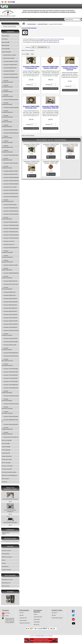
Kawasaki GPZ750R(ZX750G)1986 (7, 142)
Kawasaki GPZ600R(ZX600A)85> (10, 133)
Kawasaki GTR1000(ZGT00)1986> (7, 167)
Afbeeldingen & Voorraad (7, 580)
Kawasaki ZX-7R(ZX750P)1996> (10, 381)
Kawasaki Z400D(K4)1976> (9, 295)
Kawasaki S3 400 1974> (8, 244)
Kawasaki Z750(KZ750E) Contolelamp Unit (31, 67)
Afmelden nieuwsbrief (6, 570)
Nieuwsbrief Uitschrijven (25, 623)
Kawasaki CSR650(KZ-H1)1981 (10, 61)
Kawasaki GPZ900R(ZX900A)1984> (7, 146)
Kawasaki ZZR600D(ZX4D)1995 (10, 424)
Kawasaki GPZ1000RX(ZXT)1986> (7, 91)
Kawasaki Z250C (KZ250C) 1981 (10, 284)
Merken (13, 20)
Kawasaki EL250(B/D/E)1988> (9, 65)
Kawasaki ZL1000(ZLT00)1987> (10, 338)
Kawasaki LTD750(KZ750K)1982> (10, 238)
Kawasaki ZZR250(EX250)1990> (10, 416)
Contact (3, 560)
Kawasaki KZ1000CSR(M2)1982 (10, 190)
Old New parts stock (7, 459)
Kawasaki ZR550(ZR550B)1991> (10, 353)
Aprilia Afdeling (6, 42)
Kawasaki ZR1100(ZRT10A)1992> (7, 349)
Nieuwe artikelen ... (6, 479)
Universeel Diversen (7, 469)
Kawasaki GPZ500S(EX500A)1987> (7, 112)
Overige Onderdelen (7, 456)
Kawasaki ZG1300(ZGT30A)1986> (7, 334)
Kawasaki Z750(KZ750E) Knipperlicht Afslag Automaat (70, 68)
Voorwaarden (37, 622)
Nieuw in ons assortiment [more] (10, 488)
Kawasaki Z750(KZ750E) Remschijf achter (31, 107)
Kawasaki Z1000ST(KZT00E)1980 (7, 277)
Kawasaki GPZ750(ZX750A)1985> (7, 137)
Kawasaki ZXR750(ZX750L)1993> (10, 404)
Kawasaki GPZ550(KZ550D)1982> (7, 121)
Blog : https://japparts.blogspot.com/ (51, 42)
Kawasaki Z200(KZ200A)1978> (10, 281)
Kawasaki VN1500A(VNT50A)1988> (7, 252)
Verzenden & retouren (6, 551)
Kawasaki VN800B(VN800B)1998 (10, 273)
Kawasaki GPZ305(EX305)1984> (10, 100)
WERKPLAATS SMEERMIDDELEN (9, 475)
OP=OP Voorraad (6, 463)
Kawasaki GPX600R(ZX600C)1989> (7, 81)
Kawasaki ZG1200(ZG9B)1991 (10, 327)
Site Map (4, 563)
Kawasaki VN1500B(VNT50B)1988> (7, 256)
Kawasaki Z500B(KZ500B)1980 (10, 302)
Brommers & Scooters (7, 466)
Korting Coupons (23, 620)
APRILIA (10, 534)
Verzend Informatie (38, 617)
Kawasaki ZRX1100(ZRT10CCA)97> (7, 360)
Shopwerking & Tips (6, 583)
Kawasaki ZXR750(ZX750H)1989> (7, 400)
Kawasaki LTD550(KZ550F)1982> (10, 229)
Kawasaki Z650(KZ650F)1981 (9, 311)
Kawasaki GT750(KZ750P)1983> (10, 163)
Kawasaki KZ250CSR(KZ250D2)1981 (8, 201)
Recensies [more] (10, 538)
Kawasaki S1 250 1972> (8, 241)
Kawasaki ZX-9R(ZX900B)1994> (10, 385)
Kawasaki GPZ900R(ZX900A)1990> (7, 151)
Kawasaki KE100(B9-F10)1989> (10, 171)
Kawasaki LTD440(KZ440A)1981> (10, 214)
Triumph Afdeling (6, 450)
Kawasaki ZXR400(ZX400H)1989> (7, 392)
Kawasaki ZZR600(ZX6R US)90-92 (10, 420)
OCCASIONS (5, 39)
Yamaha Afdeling (6, 447)
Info (17, 20)
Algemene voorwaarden (7, 557)
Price (32, 54)
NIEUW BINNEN (5, 36)
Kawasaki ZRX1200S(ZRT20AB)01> (7, 365)
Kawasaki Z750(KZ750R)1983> (10, 318)
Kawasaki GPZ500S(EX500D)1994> (7, 116)
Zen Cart (51, 636)
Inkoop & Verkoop (6, 586)
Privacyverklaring (5, 554)
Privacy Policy (37, 619)
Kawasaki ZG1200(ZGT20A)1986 (10, 331)
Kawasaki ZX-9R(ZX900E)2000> (10, 388)
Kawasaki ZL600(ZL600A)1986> (10, 342)
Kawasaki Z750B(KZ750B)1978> (10, 324)
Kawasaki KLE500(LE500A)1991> (10, 181)
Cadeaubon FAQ (23, 618)
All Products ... (5, 482)
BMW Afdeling (5, 45)
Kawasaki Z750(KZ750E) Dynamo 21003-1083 (50, 67)
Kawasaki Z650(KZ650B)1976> (10, 308)
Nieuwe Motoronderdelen (57, 618)
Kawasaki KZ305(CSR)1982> (9, 205)
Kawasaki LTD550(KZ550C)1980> (10, 225)
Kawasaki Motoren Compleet (9, 55)
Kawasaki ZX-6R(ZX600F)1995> (10, 372)
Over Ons (26, 20)
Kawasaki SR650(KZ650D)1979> (10, 248)
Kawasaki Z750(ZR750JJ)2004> (10, 321)
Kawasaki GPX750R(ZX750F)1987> (7, 86)
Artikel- (27, 54)
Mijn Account (37, 625)
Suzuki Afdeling (6, 444)
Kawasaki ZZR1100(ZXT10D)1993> (7, 412)
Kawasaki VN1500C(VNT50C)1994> (7, 261)
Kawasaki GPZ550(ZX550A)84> (10, 130)
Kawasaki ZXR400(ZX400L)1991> (10, 396)
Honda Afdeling (6, 49)
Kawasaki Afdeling (31, 24)
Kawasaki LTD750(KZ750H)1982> (10, 235)
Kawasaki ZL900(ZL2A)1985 (9, 345)
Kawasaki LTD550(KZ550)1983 (10, 222)
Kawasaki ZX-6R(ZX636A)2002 (10, 378)
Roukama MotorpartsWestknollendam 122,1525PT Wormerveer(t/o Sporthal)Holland (10, 620)
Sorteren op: (28, 47)
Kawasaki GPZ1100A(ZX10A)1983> (7, 96)
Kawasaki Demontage (43, 24)
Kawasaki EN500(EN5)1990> (9, 68)
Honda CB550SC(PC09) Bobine (10, 520)
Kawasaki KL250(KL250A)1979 (10, 174)
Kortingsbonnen (5, 567)
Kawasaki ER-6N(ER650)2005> (10, 74)
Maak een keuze (10, 533)
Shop (2, 20)
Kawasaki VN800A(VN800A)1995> (7, 269)
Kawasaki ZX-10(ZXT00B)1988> (10, 369)
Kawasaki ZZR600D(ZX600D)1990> (7, 428)
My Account (54, 613)
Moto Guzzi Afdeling (7, 440)
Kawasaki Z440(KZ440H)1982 (9, 299)
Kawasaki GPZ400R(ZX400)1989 (10, 108)
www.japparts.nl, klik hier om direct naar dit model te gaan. (51, 39)
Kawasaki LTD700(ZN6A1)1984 (10, 232)
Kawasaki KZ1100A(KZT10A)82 (10, 193)
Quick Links (7, 20)
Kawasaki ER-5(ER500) (8, 71)
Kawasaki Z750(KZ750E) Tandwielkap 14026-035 (50, 107)
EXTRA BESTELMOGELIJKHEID (9, 472)
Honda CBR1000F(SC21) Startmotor (10, 496)
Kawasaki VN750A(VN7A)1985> (10, 265)
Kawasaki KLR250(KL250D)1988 (10, 184)
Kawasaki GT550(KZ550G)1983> (10, 155)
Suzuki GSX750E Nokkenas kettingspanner (10, 508)
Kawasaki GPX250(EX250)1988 (10, 77)
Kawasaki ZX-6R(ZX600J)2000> (10, 375)
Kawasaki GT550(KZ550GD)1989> (7, 159)
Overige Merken (6, 453)
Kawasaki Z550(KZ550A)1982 (9, 305)
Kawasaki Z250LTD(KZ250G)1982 (7, 288)
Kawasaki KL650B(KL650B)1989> (10, 177)
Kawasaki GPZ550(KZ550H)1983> (7, 126)
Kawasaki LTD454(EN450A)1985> (7, 218)
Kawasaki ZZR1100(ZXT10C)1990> (7, 408)
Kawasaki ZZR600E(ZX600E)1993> (7, 433)
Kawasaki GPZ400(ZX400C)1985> (7, 104)
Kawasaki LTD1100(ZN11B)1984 (10, 211)
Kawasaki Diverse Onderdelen (10, 437)
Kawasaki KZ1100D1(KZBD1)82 (10, 197)
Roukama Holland (40, 636)
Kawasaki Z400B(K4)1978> (9, 292)
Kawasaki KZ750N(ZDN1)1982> (10, 208)
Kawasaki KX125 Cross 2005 (9, 187)
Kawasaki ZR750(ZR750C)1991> (10, 356)
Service (20, 20)
